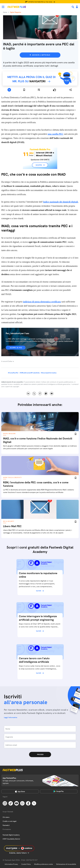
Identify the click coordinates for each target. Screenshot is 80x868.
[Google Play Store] (59, 791)
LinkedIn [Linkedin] (28, 394)
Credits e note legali (10, 821)
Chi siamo (6, 817)
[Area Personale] (77, 7)
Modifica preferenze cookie (44, 864)
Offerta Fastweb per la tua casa (40, 2)
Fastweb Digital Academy (11, 835)
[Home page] (17, 7)
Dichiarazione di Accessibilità (66, 864)
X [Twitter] (34, 394)
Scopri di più (16, 348)
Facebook (40, 394)
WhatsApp (46, 394)
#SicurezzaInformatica (49, 373)
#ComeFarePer (13, 373)
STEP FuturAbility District (11, 839)
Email (52, 394)
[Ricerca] (73, 7)
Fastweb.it (6, 825)
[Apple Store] (20, 791)
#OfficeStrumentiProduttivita (30, 373)
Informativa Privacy (11, 864)
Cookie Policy (26, 864)
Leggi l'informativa (11, 717)
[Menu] (3, 7)
